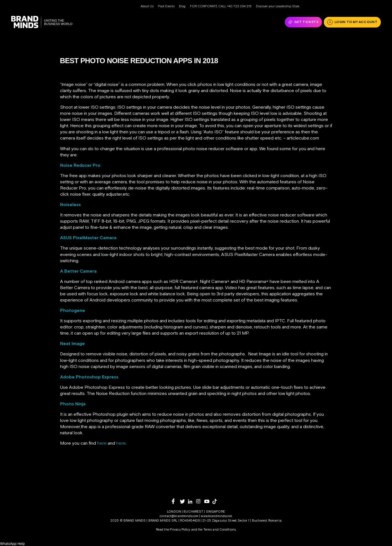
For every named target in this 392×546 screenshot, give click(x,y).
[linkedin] (192, 502)
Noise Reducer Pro (80, 165)
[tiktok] (216, 501)
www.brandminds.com (216, 516)
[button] (12, 544)
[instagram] (200, 501)
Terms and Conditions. (220, 529)
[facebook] (176, 501)
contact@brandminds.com (179, 516)
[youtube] (208, 502)
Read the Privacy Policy (173, 529)
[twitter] (184, 502)
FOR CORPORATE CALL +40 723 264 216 (221, 6)
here (102, 443)
